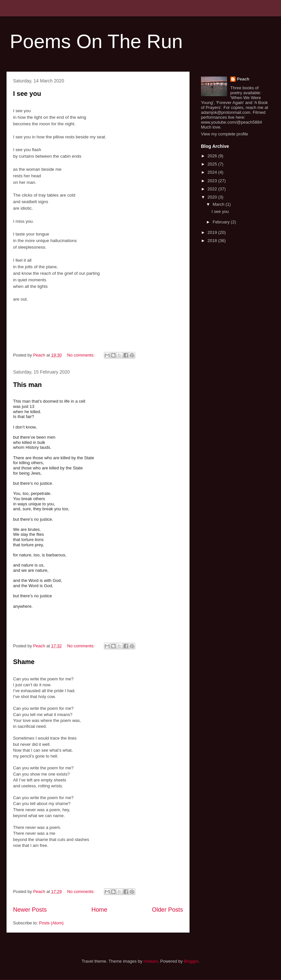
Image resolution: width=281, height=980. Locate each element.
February (222, 222)
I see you (27, 94)
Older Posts (167, 910)
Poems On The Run (96, 41)
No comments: (82, 355)
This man (27, 385)
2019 (213, 232)
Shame (24, 662)
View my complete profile (224, 134)
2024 (213, 172)
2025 (213, 164)
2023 (213, 181)
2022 (213, 189)
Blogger (191, 961)
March (219, 204)
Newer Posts (30, 910)
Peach (243, 79)
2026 (213, 156)
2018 (213, 241)
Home (99, 910)
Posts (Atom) (51, 923)
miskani (151, 961)
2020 (213, 197)
